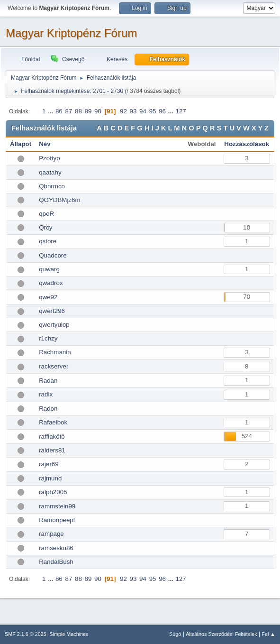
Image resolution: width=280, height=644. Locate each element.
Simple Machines (69, 634)
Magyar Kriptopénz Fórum (71, 33)
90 (98, 111)
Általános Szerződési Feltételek (221, 634)
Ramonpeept (57, 520)
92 (123, 111)
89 (88, 111)
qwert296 (52, 311)
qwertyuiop (54, 325)
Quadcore (53, 255)
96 (162, 111)
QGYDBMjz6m (59, 200)
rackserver (54, 366)
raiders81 (52, 450)
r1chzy (48, 338)
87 (68, 111)
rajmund (50, 478)
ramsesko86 (56, 548)
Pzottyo (49, 158)
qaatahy (50, 172)
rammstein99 (57, 506)
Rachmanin (55, 352)
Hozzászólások (247, 144)
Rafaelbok (53, 422)
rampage (51, 534)
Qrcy (45, 227)
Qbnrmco (52, 186)
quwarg (49, 269)
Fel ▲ (268, 634)
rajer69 (49, 464)
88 (78, 111)
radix (46, 394)
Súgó (175, 634)
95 (153, 111)
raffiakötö (52, 437)
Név (45, 144)
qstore (48, 241)
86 (59, 111)
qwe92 (48, 297)
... (51, 111)
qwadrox (51, 283)
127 (181, 111)
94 (143, 111)
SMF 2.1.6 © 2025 (26, 634)
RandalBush (56, 562)
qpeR (46, 214)
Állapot (21, 144)
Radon (48, 409)
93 (133, 111)
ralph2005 (53, 492)
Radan (48, 381)
